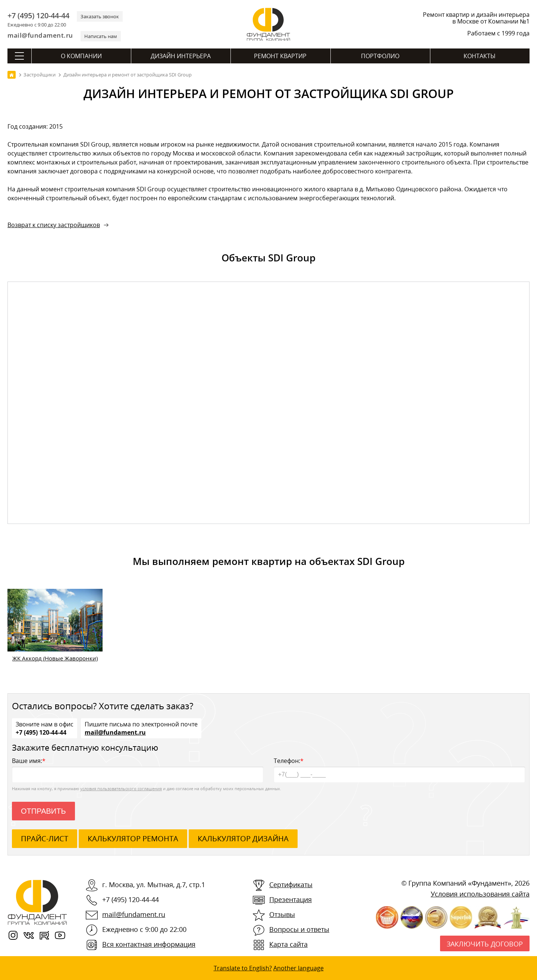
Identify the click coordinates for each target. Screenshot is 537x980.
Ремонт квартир (280, 56)
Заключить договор (485, 944)
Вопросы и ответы (299, 929)
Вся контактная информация (149, 944)
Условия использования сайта (480, 894)
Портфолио (380, 56)
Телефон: (399, 769)
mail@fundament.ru (40, 35)
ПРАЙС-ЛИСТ (45, 838)
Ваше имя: (138, 769)
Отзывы (282, 914)
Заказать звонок (100, 16)
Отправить (43, 811)
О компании (81, 56)
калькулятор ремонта (133, 838)
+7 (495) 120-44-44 (38, 16)
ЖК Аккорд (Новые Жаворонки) (55, 658)
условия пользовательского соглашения (121, 789)
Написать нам (101, 36)
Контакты (480, 56)
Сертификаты (291, 885)
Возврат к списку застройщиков (54, 225)
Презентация (291, 899)
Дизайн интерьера (181, 56)
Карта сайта (288, 944)
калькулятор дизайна (243, 838)
